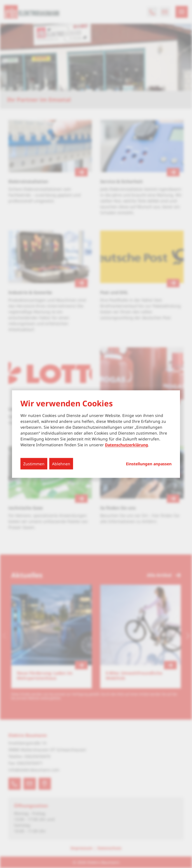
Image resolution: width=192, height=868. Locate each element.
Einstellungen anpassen (149, 464)
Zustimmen (34, 463)
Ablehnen (61, 463)
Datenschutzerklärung (127, 444)
